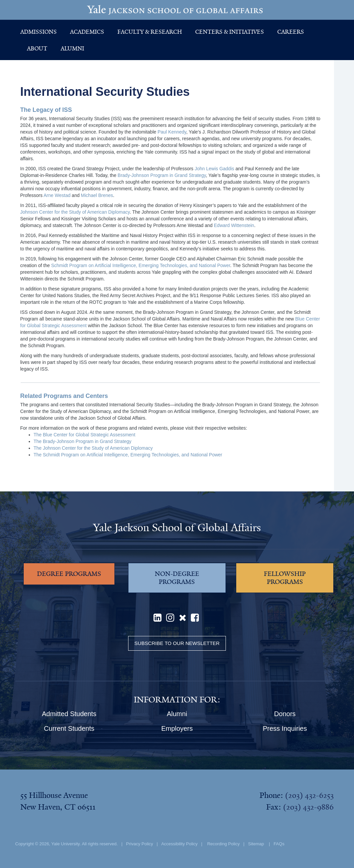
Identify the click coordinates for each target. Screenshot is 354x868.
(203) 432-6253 (309, 795)
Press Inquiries (285, 728)
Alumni (72, 48)
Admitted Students (69, 714)
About (37, 48)
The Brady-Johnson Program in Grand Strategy (83, 441)
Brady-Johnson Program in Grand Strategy (162, 175)
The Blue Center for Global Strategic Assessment (85, 435)
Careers (291, 32)
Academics (87, 32)
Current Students (69, 728)
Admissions (39, 32)
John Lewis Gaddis (214, 169)
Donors (285, 714)
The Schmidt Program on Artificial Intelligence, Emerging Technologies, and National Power (128, 455)
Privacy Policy (140, 844)
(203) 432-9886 (308, 807)
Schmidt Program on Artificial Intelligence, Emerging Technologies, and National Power (141, 265)
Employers (177, 728)
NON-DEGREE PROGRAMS (177, 578)
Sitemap (256, 844)
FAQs (279, 844)
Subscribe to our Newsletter (177, 643)
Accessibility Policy (179, 844)
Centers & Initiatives (230, 32)
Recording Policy (224, 844)
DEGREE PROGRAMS (69, 574)
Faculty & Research (150, 32)
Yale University (66, 844)
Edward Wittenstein (234, 225)
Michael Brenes (97, 195)
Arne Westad (57, 195)
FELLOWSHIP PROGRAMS (285, 578)
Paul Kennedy (172, 132)
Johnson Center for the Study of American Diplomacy (75, 212)
